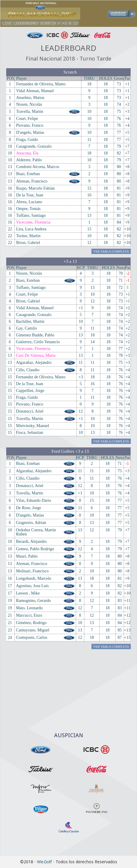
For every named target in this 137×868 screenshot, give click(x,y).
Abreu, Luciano (29, 202)
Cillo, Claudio (28, 370)
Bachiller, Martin (30, 321)
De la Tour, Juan (30, 195)
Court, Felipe (27, 119)
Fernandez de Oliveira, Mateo (41, 84)
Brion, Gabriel (28, 243)
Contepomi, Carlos (32, 637)
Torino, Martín (28, 236)
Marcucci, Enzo (29, 615)
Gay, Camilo (26, 328)
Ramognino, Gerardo (33, 601)
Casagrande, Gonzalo (34, 146)
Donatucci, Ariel (30, 411)
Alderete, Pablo (29, 160)
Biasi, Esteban (28, 174)
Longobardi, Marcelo (34, 578)
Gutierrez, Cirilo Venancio (38, 342)
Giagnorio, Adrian (31, 523)
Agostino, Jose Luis (32, 586)
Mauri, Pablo (27, 556)
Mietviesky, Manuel (33, 426)
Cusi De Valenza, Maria (36, 355)
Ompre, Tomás (28, 209)
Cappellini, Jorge (30, 391)
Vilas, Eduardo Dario (34, 500)
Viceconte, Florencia (33, 222)
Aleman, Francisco (32, 181)
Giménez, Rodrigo (31, 623)
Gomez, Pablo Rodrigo (35, 549)
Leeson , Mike (28, 593)
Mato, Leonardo (29, 608)
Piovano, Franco (30, 125)
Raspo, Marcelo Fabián (35, 188)
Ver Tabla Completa (111, 251)
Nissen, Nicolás (29, 104)
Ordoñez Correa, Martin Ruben (36, 532)
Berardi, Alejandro (31, 542)
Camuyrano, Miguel (33, 630)
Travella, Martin (29, 111)
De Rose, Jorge (29, 508)
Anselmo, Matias (30, 98)
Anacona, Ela (27, 153)
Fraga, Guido (27, 140)
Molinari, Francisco (32, 571)
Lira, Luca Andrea (31, 229)
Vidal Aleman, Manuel (35, 91)
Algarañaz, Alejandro (34, 363)
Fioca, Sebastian (30, 433)
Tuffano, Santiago (31, 215)
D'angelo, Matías (30, 132)
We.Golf (44, 862)
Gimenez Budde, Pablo (35, 335)
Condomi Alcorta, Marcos (38, 167)
